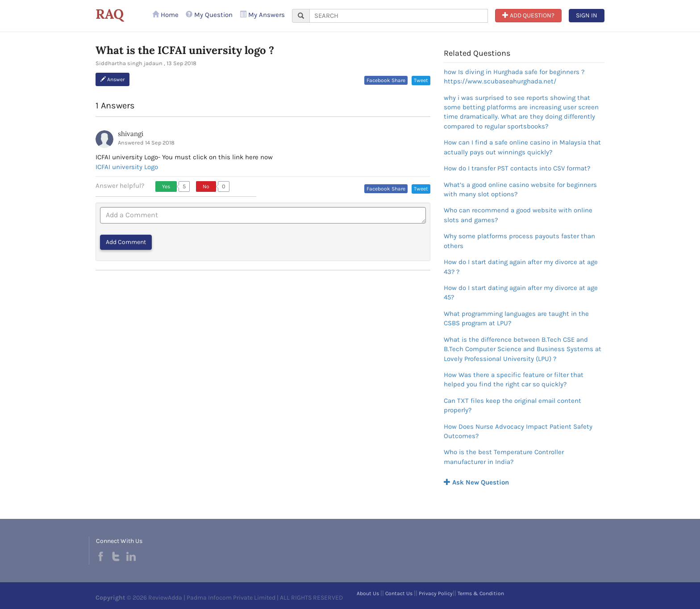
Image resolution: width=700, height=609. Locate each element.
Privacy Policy (436, 593)
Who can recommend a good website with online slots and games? (518, 215)
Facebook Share (386, 80)
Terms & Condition (481, 593)
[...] (399, 16)
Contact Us (399, 593)
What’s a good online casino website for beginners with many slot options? (520, 189)
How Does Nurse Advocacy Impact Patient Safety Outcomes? (518, 431)
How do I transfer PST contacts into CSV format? (517, 168)
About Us (368, 593)
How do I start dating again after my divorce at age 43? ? (521, 267)
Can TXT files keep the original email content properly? (512, 405)
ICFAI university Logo (127, 167)
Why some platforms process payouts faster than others (519, 241)
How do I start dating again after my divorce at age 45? (521, 292)
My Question (209, 15)
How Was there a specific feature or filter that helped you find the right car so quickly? (514, 379)
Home (165, 15)
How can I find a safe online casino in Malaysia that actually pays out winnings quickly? (522, 147)
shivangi (131, 134)
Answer (112, 79)
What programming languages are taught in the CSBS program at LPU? (516, 318)
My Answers (262, 15)
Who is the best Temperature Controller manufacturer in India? (504, 457)
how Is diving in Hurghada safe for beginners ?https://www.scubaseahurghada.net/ (514, 77)
